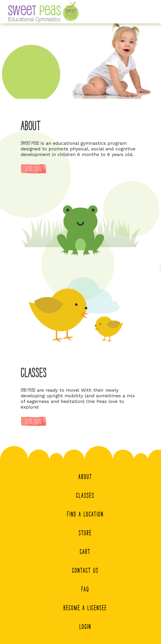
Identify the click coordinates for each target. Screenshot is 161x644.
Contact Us (85, 570)
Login (85, 627)
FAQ (85, 589)
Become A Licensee (85, 608)
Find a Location (85, 514)
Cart (85, 552)
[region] (80, 61)
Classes (85, 495)
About (85, 477)
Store (85, 533)
